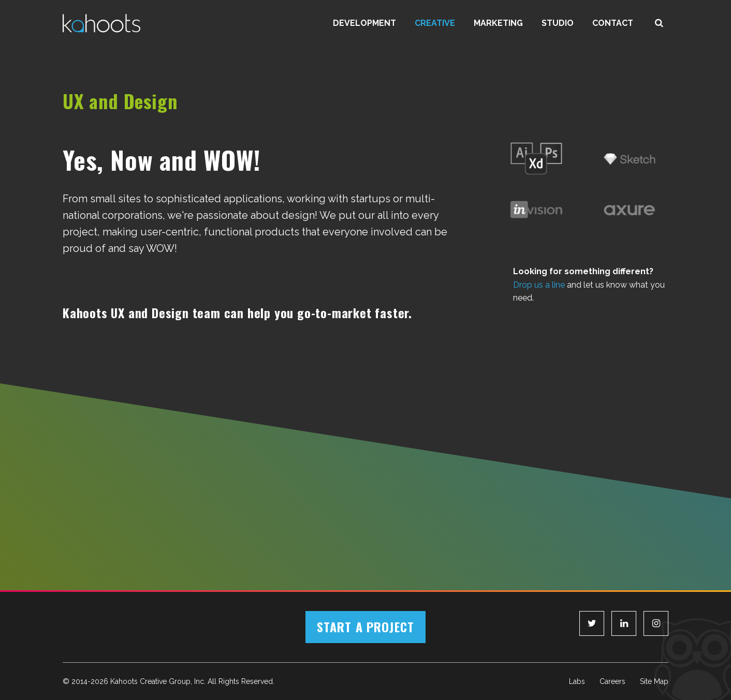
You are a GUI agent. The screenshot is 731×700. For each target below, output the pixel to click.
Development (364, 23)
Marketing (498, 23)
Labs (577, 681)
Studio (558, 23)
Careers (612, 681)
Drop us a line (539, 285)
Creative (435, 23)
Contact (613, 23)
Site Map (654, 681)
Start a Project (365, 627)
